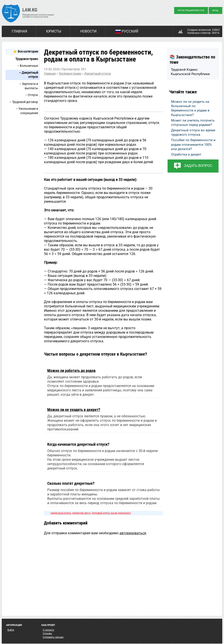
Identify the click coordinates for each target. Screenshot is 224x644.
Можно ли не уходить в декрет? (74, 410)
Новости (88, 31)
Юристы (54, 31)
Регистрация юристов (191, 10)
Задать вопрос (198, 166)
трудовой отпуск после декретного (111, 513)
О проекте (48, 630)
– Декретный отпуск (29, 75)
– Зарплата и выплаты (29, 86)
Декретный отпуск (98, 74)
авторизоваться (133, 533)
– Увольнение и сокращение (27, 111)
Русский (127, 32)
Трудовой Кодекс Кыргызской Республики (190, 72)
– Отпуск (32, 95)
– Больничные (28, 66)
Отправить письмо (53, 637)
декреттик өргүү (81, 513)
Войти (11, 630)
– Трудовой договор (24, 102)
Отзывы (47, 633)
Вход (215, 10)
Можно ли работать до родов (71, 371)
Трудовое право (27, 59)
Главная (19, 31)
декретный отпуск (61, 513)
